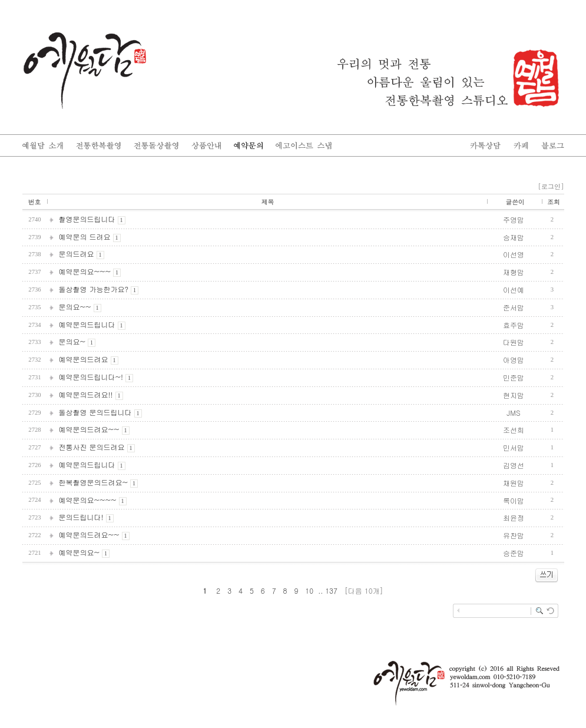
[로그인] (551, 186)
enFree (556, 631)
